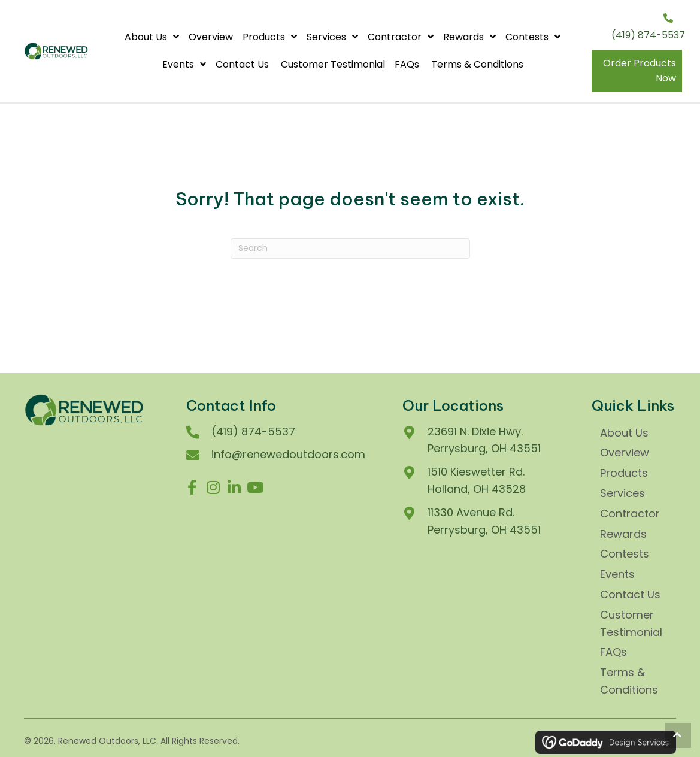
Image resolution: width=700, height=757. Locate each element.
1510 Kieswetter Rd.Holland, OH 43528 (477, 480)
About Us (624, 433)
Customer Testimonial (631, 623)
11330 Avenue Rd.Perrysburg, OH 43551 (484, 521)
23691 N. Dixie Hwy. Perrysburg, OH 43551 (484, 440)
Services (622, 493)
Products (624, 473)
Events (617, 574)
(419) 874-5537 (648, 35)
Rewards (623, 534)
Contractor (630, 514)
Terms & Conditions (629, 681)
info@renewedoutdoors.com (288, 454)
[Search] (350, 249)
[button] (192, 487)
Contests (625, 554)
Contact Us (632, 594)
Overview (625, 452)
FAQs (615, 652)
